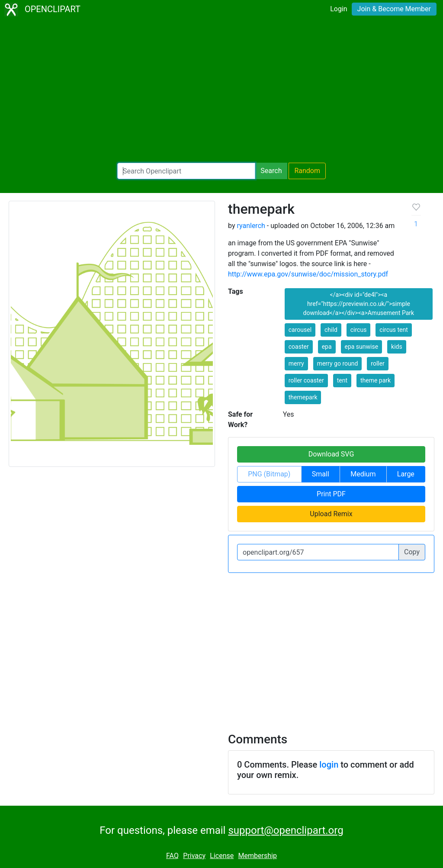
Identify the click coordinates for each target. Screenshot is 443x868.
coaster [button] (299, 347)
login (329, 765)
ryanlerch (251, 226)
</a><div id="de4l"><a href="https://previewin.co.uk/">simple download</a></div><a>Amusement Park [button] (359, 304)
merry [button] (296, 363)
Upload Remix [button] (331, 514)
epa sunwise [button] (362, 347)
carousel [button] (300, 330)
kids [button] (397, 347)
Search (271, 171)
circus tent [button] (393, 330)
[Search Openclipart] (186, 171)
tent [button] (342, 380)
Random (307, 171)
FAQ (172, 856)
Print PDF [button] (331, 494)
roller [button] (378, 363)
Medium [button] (363, 474)
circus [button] (359, 330)
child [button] (331, 330)
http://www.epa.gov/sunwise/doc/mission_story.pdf (308, 274)
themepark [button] (303, 397)
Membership (258, 856)
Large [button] (406, 474)
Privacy (194, 856)
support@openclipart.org (286, 830)
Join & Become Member (394, 9)
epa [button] (327, 347)
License (222, 856)
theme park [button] (376, 380)
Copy (412, 552)
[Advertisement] (221, 91)
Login (339, 9)
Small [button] (321, 474)
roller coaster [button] (306, 380)
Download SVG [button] (331, 454)
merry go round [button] (338, 363)
